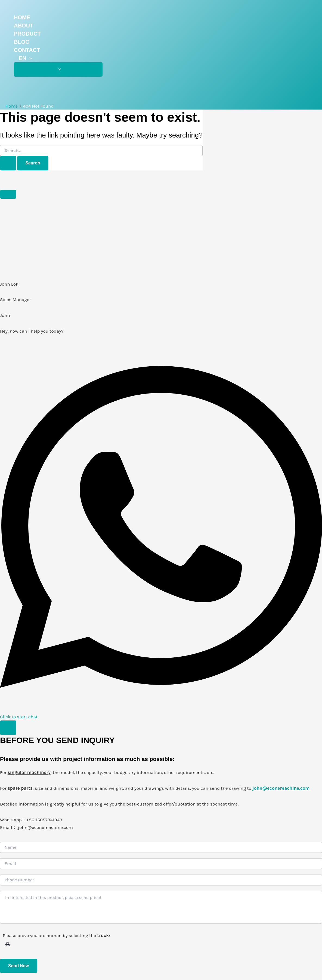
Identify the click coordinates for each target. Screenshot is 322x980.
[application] (29, 58)
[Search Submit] (8, 163)
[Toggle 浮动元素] (8, 728)
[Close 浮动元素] (8, 194)
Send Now (19, 966)
